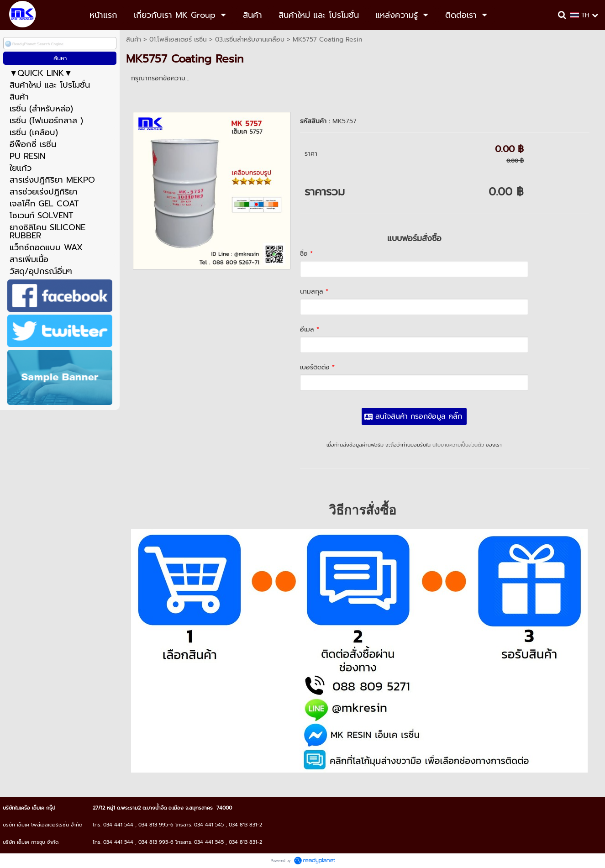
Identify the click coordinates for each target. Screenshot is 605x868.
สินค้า (134, 39)
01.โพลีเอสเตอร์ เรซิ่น (178, 39)
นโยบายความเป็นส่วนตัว (458, 445)
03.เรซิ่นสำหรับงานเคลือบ (250, 39)
